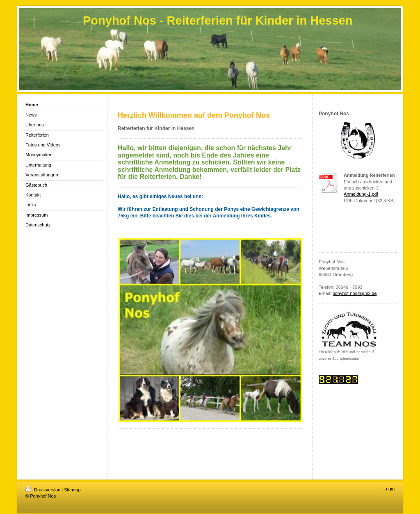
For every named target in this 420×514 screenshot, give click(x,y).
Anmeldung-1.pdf (361, 194)
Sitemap (72, 490)
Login (389, 489)
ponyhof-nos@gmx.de (355, 293)
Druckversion (43, 490)
